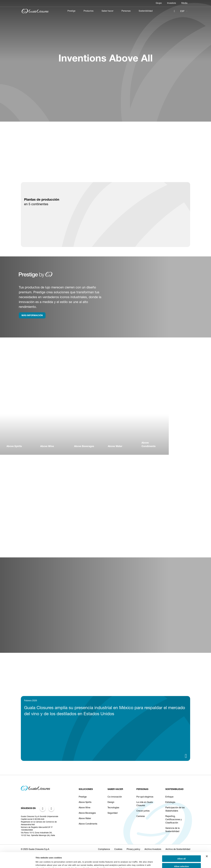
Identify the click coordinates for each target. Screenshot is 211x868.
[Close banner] (207, 842)
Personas (126, 11)
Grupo (159, 3)
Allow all (182, 844)
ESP (182, 11)
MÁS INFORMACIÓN (32, 316)
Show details (142, 863)
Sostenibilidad (146, 11)
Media (184, 3)
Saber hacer (107, 11)
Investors (172, 3)
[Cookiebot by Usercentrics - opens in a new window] (18, 863)
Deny (182, 859)
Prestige (71, 11)
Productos (89, 11)
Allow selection (181, 852)
